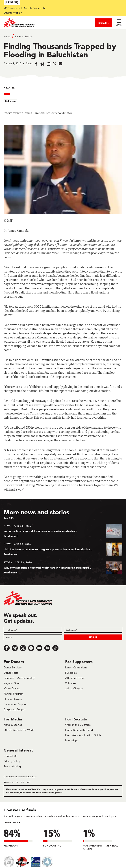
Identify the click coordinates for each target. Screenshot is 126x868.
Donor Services (13, 667)
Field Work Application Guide (83, 735)
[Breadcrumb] (63, 36)
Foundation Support (16, 704)
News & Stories (24, 36)
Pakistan (10, 101)
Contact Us (10, 756)
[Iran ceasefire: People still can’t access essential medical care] (63, 531)
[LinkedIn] (47, 648)
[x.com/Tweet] (23, 648)
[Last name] (93, 630)
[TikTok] (55, 648)
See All (8, 518)
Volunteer (71, 683)
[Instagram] (31, 648)
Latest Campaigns (76, 667)
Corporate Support (15, 709)
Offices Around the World (19, 730)
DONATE (104, 23)
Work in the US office (78, 725)
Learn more (12, 12)
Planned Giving (13, 699)
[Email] (33, 637)
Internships (72, 740)
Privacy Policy (12, 761)
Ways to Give (11, 683)
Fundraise (71, 673)
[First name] (33, 630)
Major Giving (12, 688)
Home (7, 36)
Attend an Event (75, 678)
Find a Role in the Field (79, 730)
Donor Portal (11, 673)
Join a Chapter (74, 688)
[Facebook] (7, 648)
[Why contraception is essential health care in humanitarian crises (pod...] (63, 567)
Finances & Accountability (19, 678)
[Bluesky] (15, 648)
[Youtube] (39, 648)
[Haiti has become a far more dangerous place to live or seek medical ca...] (63, 549)
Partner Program (14, 694)
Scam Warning (12, 766)
